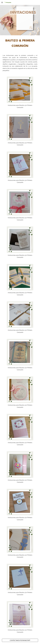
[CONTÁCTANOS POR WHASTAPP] (20, 640)
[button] (2, 2)
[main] (20, 43)
